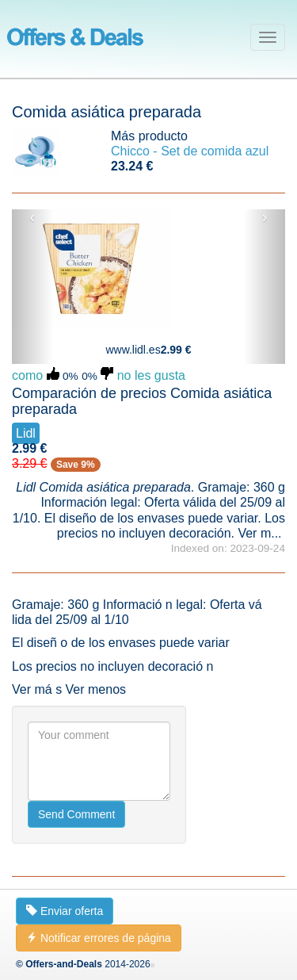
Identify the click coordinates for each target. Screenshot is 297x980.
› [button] (265, 217)
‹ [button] (33, 217)
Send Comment (76, 814)
